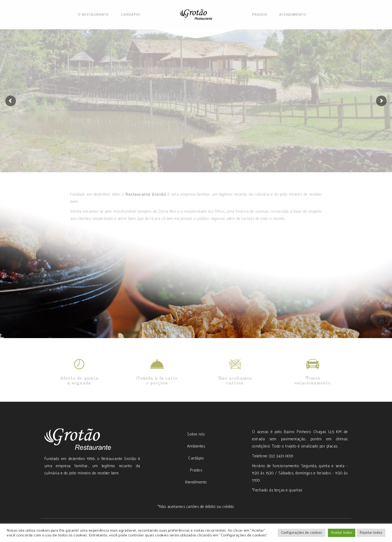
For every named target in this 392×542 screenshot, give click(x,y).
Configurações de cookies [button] (302, 533)
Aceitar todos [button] (342, 533)
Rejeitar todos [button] (371, 533)
